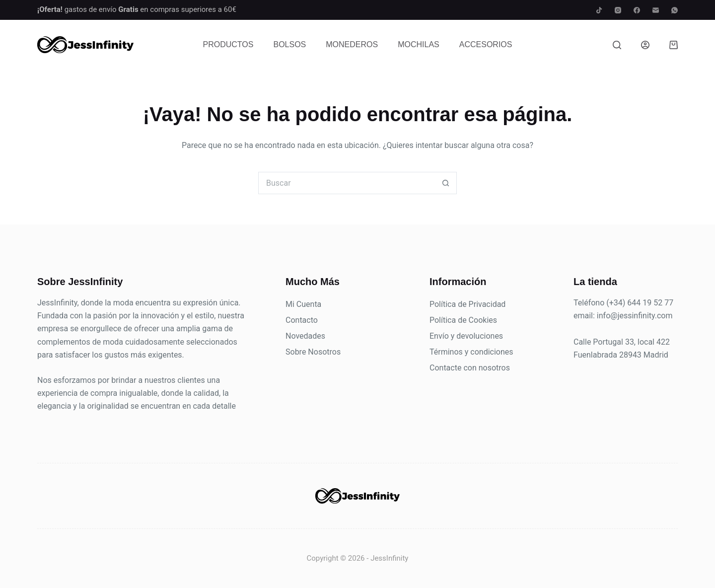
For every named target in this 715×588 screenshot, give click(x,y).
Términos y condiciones (471, 352)
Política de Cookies (463, 320)
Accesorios (486, 44)
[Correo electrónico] (656, 10)
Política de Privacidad (467, 304)
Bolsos (289, 44)
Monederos (352, 44)
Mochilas (419, 44)
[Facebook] (637, 10)
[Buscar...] (346, 183)
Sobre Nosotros (313, 352)
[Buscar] (617, 45)
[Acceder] (645, 45)
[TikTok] (599, 10)
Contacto (302, 320)
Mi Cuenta (303, 304)
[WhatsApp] (675, 10)
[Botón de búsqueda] (446, 183)
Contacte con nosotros (470, 368)
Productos (228, 44)
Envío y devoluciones (466, 336)
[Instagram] (618, 10)
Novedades (305, 336)
